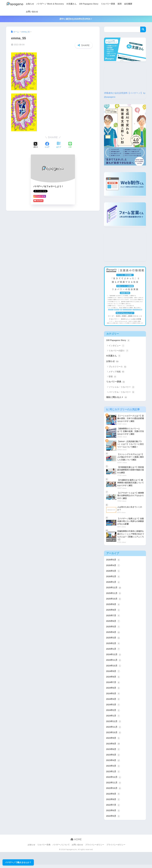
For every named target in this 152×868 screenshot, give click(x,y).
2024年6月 (113, 690)
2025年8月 (113, 611)
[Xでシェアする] (36, 145)
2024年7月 (113, 684)
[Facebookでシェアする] (47, 145)
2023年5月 (113, 757)
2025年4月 (113, 634)
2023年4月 (113, 763)
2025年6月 (113, 622)
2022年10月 (114, 791)
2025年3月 (113, 639)
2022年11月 (114, 786)
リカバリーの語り (119, 351)
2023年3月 (113, 769)
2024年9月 (113, 673)
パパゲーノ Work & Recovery (50, 4)
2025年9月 (113, 605)
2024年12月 (114, 656)
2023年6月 (113, 752)
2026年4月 (113, 566)
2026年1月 (113, 583)
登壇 (113, 377)
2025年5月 (113, 628)
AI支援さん (71, 4)
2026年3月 (113, 572)
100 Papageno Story (89, 4)
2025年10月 (114, 600)
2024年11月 (114, 662)
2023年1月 (113, 774)
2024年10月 (114, 667)
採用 (120, 4)
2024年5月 (113, 696)
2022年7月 (113, 808)
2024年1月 (113, 718)
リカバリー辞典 (108, 4)
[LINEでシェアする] (70, 145)
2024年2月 (113, 713)
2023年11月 (114, 729)
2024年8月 (113, 679)
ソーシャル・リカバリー (122, 387)
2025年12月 (114, 589)
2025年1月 (113, 651)
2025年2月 (113, 645)
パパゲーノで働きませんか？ (18, 862)
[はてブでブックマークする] (59, 145)
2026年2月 (113, 577)
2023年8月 (113, 746)
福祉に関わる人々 (117, 398)
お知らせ (30, 4)
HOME (76, 843)
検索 (143, 29)
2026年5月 (113, 560)
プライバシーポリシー (95, 848)
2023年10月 (114, 735)
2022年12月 (114, 780)
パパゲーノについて (61, 848)
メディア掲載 (117, 372)
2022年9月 (113, 797)
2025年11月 (114, 594)
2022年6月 (113, 814)
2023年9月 (113, 741)
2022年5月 (113, 819)
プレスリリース (118, 367)
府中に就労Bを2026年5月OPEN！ (76, 19)
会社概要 (128, 4)
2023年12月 (114, 724)
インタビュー (117, 346)
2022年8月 (113, 803)
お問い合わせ (32, 12)
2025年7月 (113, 617)
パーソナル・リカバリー (122, 392)
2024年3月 (113, 707)
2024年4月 (113, 701)
